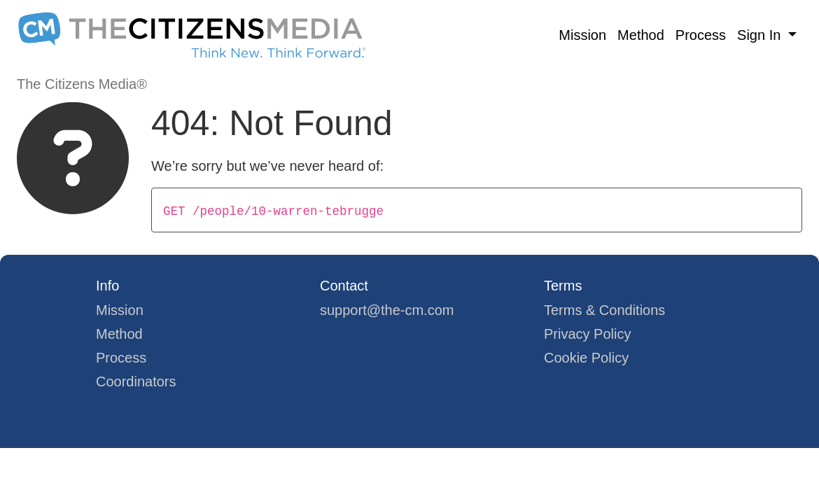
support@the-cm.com (387, 310)
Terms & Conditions (604, 310)
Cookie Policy (586, 358)
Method (641, 35)
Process (701, 35)
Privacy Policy (587, 334)
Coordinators (136, 381)
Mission (582, 35)
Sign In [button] (761, 35)
